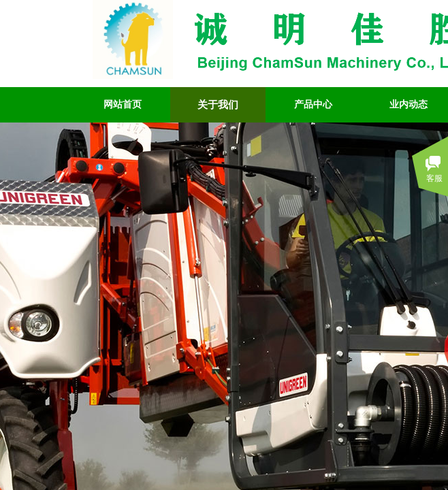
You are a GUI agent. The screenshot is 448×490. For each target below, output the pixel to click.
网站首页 (123, 104)
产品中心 (313, 104)
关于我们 (218, 105)
